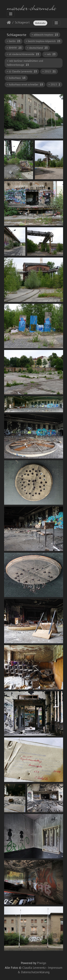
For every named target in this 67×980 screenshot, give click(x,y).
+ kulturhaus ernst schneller (25, 84)
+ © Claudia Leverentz (22, 71)
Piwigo (42, 963)
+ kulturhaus (16, 78)
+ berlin (14, 41)
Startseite (9, 23)
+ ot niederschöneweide (23, 54)
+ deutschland (37, 48)
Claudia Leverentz (34, 968)
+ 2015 (49, 71)
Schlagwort (22, 23)
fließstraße (40, 23)
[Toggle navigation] (11, 14)
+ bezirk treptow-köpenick (43, 41)
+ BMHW (14, 48)
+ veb (50, 54)
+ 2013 (54, 84)
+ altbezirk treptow (45, 35)
